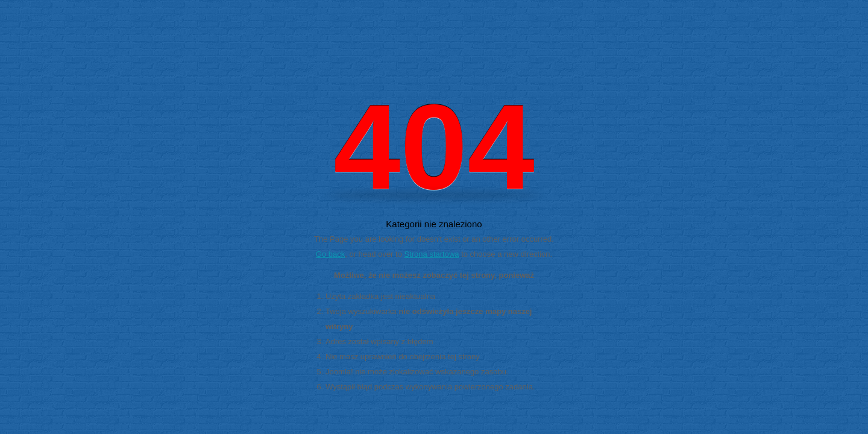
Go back (330, 254)
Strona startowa (432, 254)
